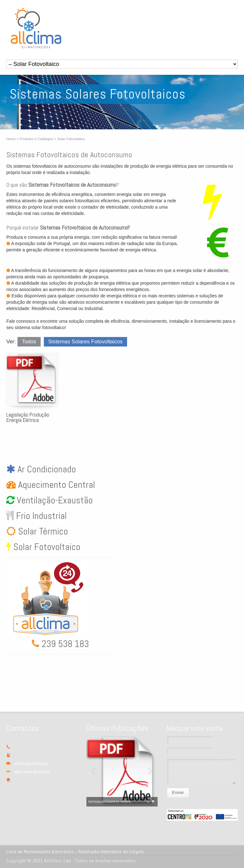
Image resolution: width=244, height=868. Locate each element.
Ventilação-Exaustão (54, 500)
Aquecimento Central (55, 485)
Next (151, 771)
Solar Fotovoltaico (46, 547)
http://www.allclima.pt (32, 772)
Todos (29, 342)
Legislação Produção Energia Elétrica (28, 417)
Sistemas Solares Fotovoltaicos (85, 342)
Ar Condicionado (46, 469)
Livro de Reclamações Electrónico (40, 852)
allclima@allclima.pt (31, 764)
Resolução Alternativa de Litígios (111, 852)
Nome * (222, 740)
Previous (93, 771)
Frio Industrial (40, 516)
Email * (222, 751)
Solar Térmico (42, 531)
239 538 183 (64, 644)
